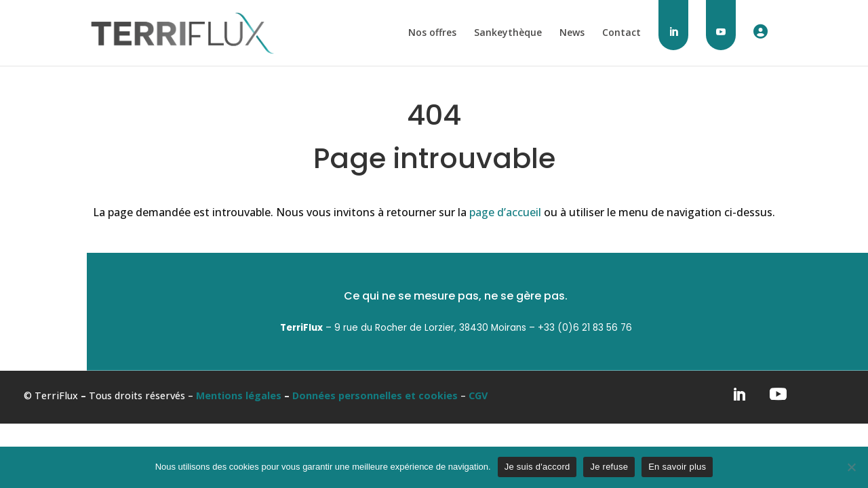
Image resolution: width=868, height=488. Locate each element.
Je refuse (609, 467)
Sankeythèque (508, 33)
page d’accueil (505, 212)
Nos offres (432, 33)
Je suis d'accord (537, 467)
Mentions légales (239, 395)
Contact (622, 33)
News (572, 33)
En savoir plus (677, 467)
